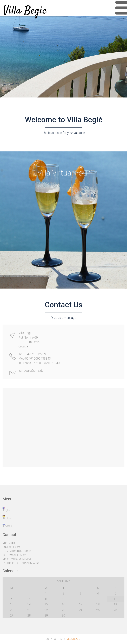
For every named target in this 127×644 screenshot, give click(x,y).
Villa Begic (25, 8)
